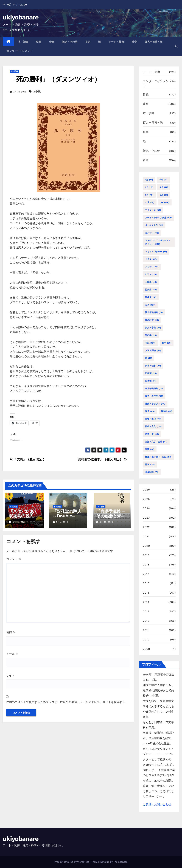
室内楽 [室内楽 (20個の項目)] (151, 335)
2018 (146, 564)
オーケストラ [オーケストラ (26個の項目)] (154, 225)
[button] (177, 46)
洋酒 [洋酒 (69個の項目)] (150, 411)
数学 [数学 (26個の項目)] (167, 343)
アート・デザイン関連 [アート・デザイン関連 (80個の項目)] (158, 218)
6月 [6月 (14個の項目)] (164, 195)
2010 (146, 639)
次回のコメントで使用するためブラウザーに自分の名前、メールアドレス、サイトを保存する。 (67, 702)
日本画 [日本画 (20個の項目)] (151, 373)
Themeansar (120, 862)
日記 (88, 42)
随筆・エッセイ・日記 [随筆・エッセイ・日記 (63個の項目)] (158, 457)
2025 (146, 499)
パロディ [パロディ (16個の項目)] (152, 267)
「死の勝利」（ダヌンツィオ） (55, 79)
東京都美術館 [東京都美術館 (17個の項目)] (154, 388)
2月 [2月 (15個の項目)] (163, 180)
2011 (146, 630)
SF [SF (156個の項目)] (165, 202)
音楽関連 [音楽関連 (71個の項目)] (152, 472)
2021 (146, 536)
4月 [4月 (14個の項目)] (164, 187)
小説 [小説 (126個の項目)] (150, 343)
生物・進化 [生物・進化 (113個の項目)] (153, 419)
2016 (146, 583)
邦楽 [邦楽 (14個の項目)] (150, 449)
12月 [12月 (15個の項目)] (150, 202)
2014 (146, 602)
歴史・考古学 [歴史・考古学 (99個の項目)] (154, 396)
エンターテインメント (19, 51)
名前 (11, 632)
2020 (146, 546)
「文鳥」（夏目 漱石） (28, 459)
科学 (134, 42)
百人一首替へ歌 (154, 42)
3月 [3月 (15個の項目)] (149, 187)
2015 (146, 593)
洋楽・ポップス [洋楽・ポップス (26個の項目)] (155, 404)
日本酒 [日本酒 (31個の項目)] (151, 381)
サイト (10, 675)
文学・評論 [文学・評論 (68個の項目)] (153, 350)
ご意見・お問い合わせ (157, 804)
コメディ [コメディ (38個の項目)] (152, 233)
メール (12, 654)
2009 (146, 649)
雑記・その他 (70, 42)
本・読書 (23, 42)
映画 (39, 42)
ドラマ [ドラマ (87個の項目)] (151, 259)
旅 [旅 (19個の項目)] (149, 358)
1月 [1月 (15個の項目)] (149, 180)
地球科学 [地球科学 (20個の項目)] (152, 320)
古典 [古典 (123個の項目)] (150, 305)
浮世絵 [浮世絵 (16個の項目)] (167, 411)
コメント (14, 559)
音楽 (52, 42)
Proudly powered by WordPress (72, 862)
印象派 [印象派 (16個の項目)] (151, 297)
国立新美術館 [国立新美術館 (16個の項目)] (154, 312)
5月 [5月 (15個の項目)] (149, 195)
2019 (146, 555)
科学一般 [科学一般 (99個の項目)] (152, 434)
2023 (146, 518)
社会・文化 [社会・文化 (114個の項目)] (153, 426)
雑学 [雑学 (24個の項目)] (150, 465)
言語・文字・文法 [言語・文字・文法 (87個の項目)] (156, 442)
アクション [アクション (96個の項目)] (153, 210)
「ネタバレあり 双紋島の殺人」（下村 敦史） (26, 516)
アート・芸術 (116, 42)
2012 (146, 621)
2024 (146, 508)
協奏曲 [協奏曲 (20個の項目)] (151, 290)
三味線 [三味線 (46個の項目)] (151, 282)
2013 (146, 611)
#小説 (37, 92)
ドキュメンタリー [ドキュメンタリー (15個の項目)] (156, 252)
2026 (146, 490)
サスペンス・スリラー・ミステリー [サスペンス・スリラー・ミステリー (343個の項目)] (158, 243)
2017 (146, 574)
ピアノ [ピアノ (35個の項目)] (151, 274)
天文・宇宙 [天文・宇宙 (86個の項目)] (153, 328)
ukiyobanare (20, 17)
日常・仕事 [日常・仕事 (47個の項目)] (153, 366)
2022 (146, 527)
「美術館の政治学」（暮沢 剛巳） (101, 459)
